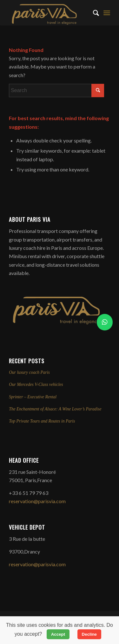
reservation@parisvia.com (37, 501)
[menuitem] (93, 13)
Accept (58, 634)
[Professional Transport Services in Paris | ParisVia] (49, 13)
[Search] (93, 13)
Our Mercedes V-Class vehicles (36, 384)
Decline (89, 634)
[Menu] (107, 13)
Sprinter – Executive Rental (33, 397)
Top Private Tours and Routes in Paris (42, 421)
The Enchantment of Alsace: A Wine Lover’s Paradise (55, 409)
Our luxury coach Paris (29, 372)
